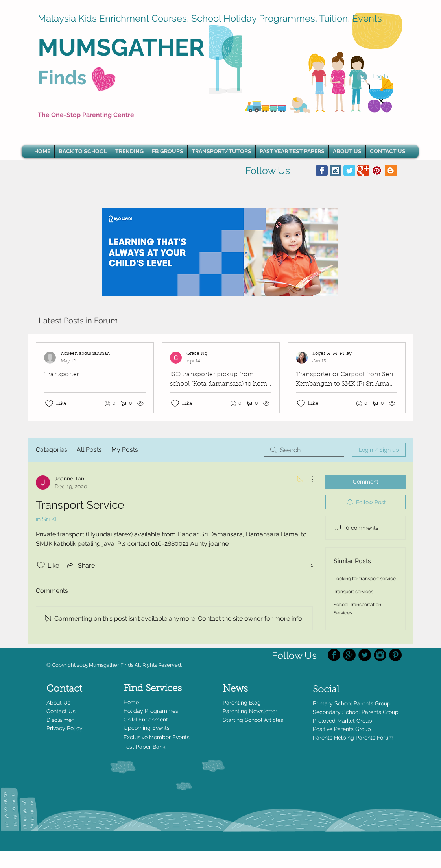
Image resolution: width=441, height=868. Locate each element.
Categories (52, 450)
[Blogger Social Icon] (391, 171)
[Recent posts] (221, 378)
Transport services (353, 592)
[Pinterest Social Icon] (377, 171)
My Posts (125, 450)
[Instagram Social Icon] (336, 171)
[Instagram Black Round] (380, 655)
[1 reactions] (307, 565)
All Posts (89, 450)
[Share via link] (80, 565)
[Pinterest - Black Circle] (395, 655)
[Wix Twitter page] (349, 171)
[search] (304, 450)
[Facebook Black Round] (334, 655)
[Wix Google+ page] (363, 171)
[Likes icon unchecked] (49, 404)
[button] (129, 151)
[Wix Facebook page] (322, 171)
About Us (58, 703)
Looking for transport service (365, 579)
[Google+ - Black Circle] (349, 655)
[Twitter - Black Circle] (365, 655)
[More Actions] (308, 479)
